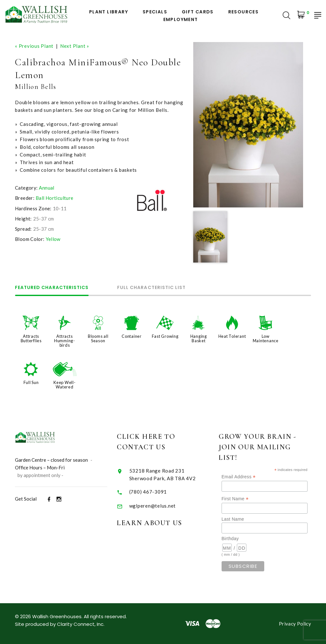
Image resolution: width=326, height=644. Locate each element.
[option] (248, 125)
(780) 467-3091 (161, 492)
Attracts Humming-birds (65, 341)
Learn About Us (162, 523)
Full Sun (31, 382)
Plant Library (109, 12)
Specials (155, 12)
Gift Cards (198, 12)
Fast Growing (165, 336)
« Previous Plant (34, 46)
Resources (244, 12)
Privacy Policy (295, 624)
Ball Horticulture (54, 198)
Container (132, 336)
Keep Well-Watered (65, 385)
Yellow (53, 239)
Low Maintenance (266, 338)
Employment (181, 20)
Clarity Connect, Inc (80, 624)
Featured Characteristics (52, 288)
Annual (46, 188)
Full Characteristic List (151, 288)
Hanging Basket (199, 338)
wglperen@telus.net (165, 506)
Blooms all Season (98, 338)
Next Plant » (75, 46)
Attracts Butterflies (31, 338)
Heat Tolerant (232, 336)
